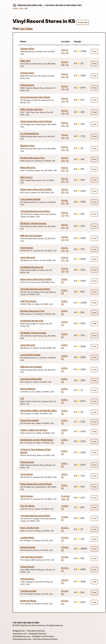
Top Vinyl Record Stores (26, 623)
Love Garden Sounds (30, 199)
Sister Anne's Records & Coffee (36, 189)
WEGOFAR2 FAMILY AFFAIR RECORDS (38, 411)
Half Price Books (28, 301)
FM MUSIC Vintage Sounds (33, 223)
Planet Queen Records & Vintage (36, 121)
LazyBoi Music (27, 537)
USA (21, 8)
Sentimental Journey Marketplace (37, 440)
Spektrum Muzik (28, 601)
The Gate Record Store (32, 557)
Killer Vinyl (25, 61)
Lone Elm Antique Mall (31, 379)
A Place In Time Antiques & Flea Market (36, 451)
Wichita (65, 528)
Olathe (64, 279)
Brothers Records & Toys (32, 158)
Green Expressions (29, 420)
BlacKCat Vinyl (27, 146)
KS (67, 53)
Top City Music (27, 506)
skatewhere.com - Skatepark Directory (30, 634)
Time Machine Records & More (35, 211)
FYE (22, 398)
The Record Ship (28, 591)
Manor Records (28, 167)
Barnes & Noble (28, 547)
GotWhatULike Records (32, 267)
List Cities (26, 29)
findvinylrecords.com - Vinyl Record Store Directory (35, 639)
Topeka (65, 506)
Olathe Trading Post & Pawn (34, 430)
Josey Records (28, 257)
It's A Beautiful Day (30, 133)
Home (15, 8)
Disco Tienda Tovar (30, 528)
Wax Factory (26, 177)
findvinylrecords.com (47, 5)
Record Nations (28, 389)
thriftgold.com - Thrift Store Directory (29, 631)
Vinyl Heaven (27, 248)
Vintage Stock (27, 49)
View (94, 51)
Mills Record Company (31, 236)
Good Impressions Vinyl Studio (35, 97)
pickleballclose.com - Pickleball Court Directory (33, 636)
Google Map (82, 22)
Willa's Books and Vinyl (31, 109)
